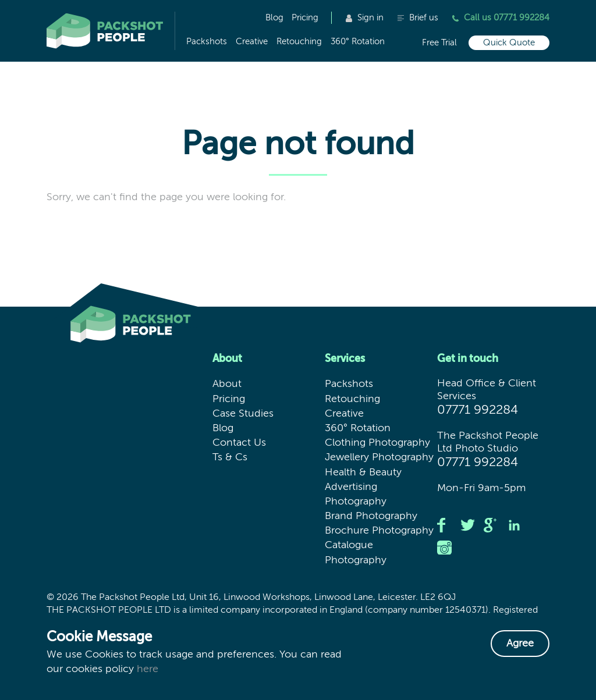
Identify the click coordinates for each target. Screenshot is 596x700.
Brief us (418, 18)
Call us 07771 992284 (501, 18)
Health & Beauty (363, 472)
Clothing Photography (377, 443)
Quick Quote (509, 43)
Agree (520, 644)
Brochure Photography (379, 531)
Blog (274, 18)
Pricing (305, 18)
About (227, 384)
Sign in (365, 18)
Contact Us (239, 443)
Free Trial (439, 43)
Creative (252, 42)
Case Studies (243, 414)
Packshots (207, 42)
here (148, 669)
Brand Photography (371, 516)
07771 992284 (478, 410)
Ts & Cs (230, 457)
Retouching (299, 42)
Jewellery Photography (379, 457)
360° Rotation (358, 42)
